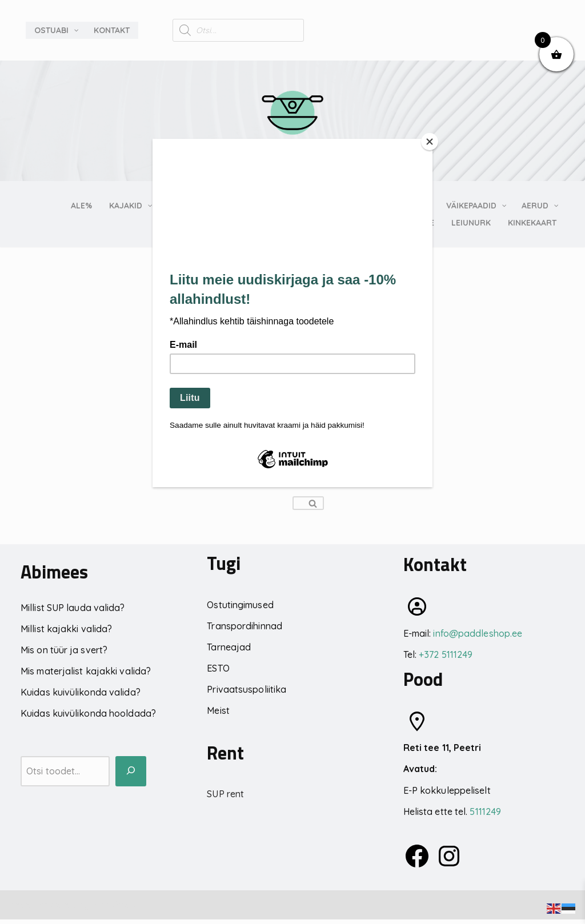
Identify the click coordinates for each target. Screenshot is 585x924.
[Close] (430, 142)
